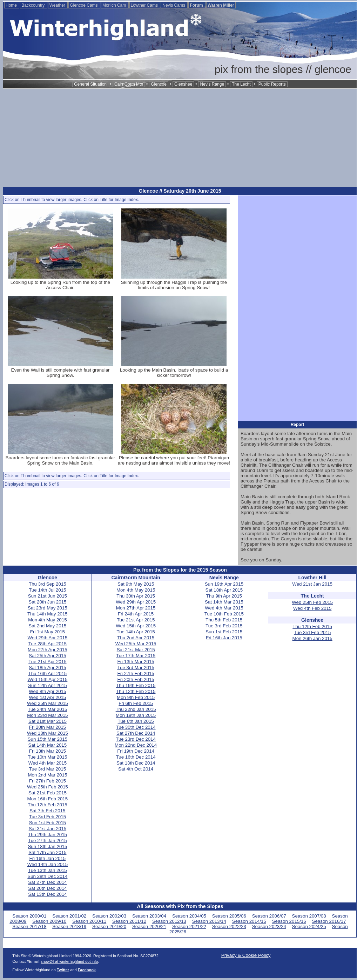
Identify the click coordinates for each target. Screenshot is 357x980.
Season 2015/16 (289, 921)
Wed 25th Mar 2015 (48, 703)
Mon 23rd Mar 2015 (47, 715)
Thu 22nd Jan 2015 (136, 709)
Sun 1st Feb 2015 (48, 823)
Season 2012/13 (169, 921)
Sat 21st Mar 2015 (48, 721)
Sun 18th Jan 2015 (47, 846)
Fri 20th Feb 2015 (136, 679)
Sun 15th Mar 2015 (48, 739)
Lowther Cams (145, 5)
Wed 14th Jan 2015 (48, 864)
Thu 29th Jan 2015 (48, 835)
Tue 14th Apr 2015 (136, 632)
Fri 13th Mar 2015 (48, 751)
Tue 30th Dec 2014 (136, 727)
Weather (58, 5)
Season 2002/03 (109, 916)
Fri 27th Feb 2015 (48, 781)
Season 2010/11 (89, 921)
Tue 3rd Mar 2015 (48, 769)
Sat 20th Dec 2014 (47, 888)
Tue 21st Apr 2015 (47, 662)
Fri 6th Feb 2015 (136, 703)
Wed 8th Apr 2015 (47, 691)
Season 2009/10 (49, 921)
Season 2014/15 (249, 921)
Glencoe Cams (84, 5)
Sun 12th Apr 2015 (47, 685)
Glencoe (159, 84)
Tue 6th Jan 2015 (136, 721)
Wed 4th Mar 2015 (48, 763)
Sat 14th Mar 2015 (48, 745)
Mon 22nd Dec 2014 (136, 745)
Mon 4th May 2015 (47, 620)
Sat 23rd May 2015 (48, 608)
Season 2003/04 (149, 916)
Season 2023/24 (269, 926)
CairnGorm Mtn (129, 84)
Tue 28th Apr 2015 (48, 644)
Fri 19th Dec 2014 (136, 751)
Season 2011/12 (129, 921)
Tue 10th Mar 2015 (47, 757)
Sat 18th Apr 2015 (48, 668)
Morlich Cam (115, 5)
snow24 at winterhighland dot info (69, 961)
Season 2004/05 (189, 916)
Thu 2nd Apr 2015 (136, 638)
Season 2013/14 (209, 921)
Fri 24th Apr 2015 (136, 614)
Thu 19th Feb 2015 (136, 685)
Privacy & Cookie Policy (246, 955)
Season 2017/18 (29, 926)
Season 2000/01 (29, 916)
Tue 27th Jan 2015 (48, 841)
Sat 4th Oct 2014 (136, 769)
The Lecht (241, 84)
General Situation (90, 84)
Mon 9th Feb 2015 (136, 697)
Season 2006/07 (269, 916)
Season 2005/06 (229, 916)
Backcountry (33, 5)
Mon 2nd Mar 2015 (47, 775)
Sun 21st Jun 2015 (48, 596)
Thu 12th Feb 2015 (48, 805)
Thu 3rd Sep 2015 (48, 584)
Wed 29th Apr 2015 (47, 638)
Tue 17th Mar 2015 (136, 656)
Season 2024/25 (309, 926)
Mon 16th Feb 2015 (48, 799)
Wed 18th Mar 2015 (48, 733)
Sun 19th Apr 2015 (224, 584)
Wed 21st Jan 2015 (312, 584)
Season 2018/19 (69, 926)
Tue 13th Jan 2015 (48, 870)
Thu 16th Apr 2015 (48, 674)
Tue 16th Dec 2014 (136, 757)
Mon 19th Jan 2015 (136, 715)
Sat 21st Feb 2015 (48, 793)
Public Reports (272, 84)
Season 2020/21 (149, 926)
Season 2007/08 (309, 916)
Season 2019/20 (109, 926)
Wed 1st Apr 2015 (48, 697)
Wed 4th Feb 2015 (312, 608)
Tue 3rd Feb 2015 (48, 817)
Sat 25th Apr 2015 (48, 656)
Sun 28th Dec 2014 (47, 876)
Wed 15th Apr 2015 (47, 679)
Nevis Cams (174, 5)
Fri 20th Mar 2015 (48, 727)
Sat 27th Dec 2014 (47, 882)
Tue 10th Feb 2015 (224, 614)
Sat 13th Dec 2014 (47, 894)
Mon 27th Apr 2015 (48, 650)
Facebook (87, 970)
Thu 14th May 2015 (48, 614)
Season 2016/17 (329, 921)
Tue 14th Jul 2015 (47, 590)
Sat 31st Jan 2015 (48, 829)
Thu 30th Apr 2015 (136, 596)
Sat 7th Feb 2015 (47, 811)
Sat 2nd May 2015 (47, 626)
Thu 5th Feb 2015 (224, 620)
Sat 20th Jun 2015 (47, 602)
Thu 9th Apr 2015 (224, 596)
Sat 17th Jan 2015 (47, 852)
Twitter (63, 970)
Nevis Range (212, 84)
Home (12, 5)
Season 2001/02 (69, 916)
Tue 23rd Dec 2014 (136, 739)
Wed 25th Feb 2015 (48, 787)
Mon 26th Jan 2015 (312, 638)
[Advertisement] (180, 138)
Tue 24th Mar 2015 (47, 709)
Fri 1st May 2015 (48, 632)
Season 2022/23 (229, 926)
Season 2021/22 (189, 926)
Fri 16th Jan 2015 (48, 858)
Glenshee (183, 84)
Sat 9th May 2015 (136, 584)
